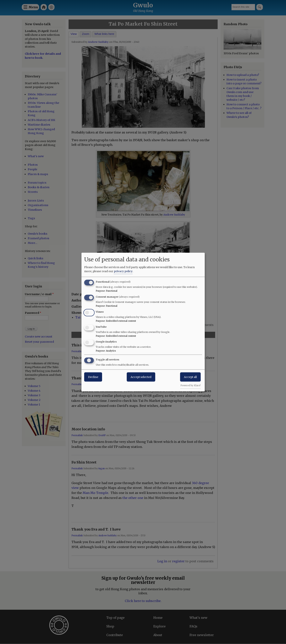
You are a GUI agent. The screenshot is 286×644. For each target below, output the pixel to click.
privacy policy (123, 271)
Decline (93, 377)
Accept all (190, 377)
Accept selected (141, 377)
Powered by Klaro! (190, 385)
